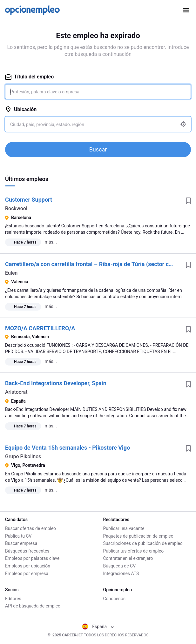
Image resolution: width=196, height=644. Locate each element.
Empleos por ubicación (28, 566)
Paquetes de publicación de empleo (138, 536)
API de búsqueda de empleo (33, 606)
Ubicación (21, 109)
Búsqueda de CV (120, 566)
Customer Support (29, 200)
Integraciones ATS (121, 574)
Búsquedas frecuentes (27, 551)
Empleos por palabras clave (32, 558)
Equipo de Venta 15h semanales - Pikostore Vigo (68, 448)
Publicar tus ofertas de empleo (134, 551)
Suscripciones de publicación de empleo (143, 543)
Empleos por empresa (27, 574)
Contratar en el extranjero (128, 558)
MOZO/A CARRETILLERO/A (40, 328)
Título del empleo (29, 77)
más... (51, 242)
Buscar (98, 149)
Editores (13, 599)
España (98, 627)
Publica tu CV (18, 536)
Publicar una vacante (124, 528)
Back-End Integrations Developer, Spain (56, 383)
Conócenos (115, 599)
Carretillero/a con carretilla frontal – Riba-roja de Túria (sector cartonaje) (98, 264)
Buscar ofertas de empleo (30, 528)
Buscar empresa (21, 543)
